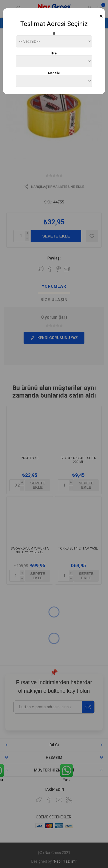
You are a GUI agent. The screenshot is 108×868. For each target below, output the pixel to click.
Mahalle (54, 73)
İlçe (54, 53)
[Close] (101, 16)
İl (54, 34)
